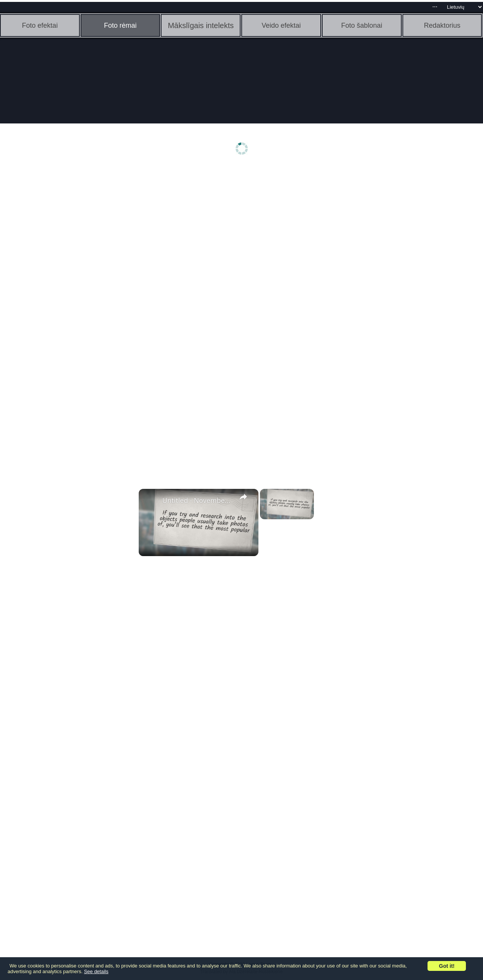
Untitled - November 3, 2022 (197, 500)
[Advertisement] (59, 288)
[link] (151, 501)
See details (96, 971)
